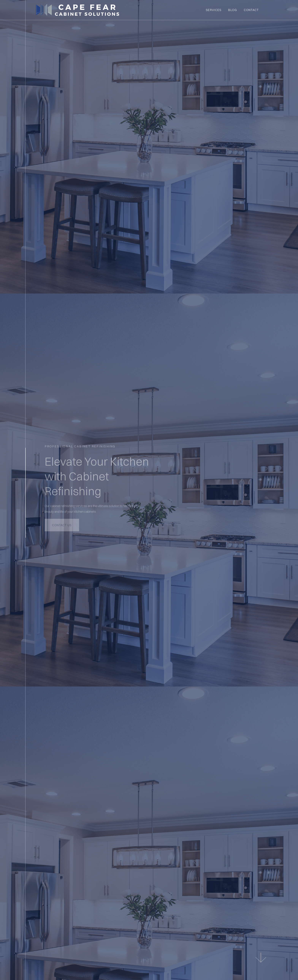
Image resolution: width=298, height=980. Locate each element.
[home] (119, 10)
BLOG (233, 10)
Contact (251, 10)
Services (214, 10)
